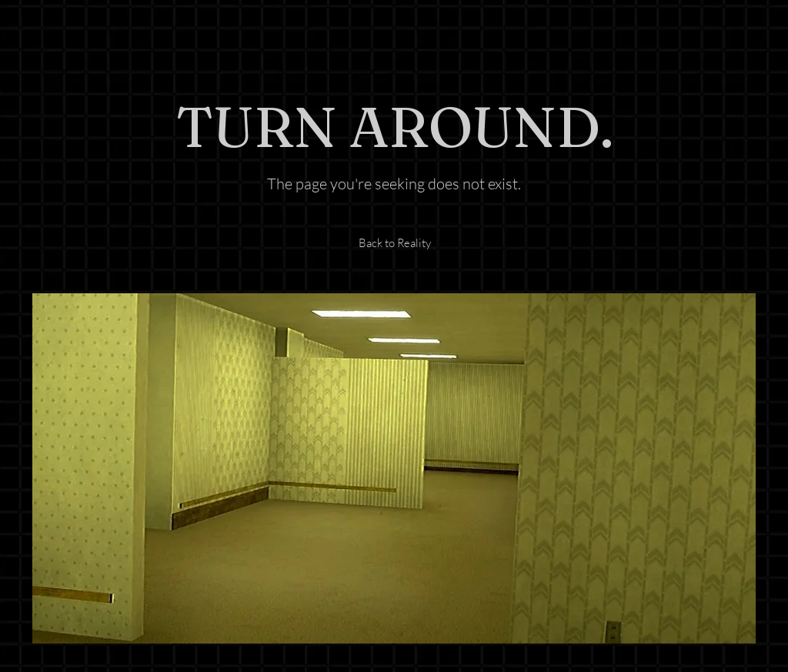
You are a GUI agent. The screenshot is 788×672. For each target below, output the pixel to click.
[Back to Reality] (394, 243)
